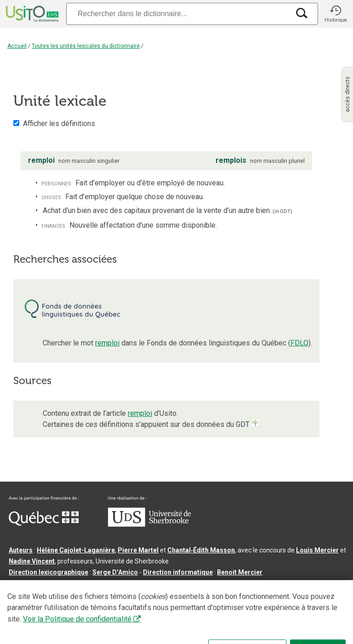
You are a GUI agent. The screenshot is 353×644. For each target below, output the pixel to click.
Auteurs (21, 550)
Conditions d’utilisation (213, 609)
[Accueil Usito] (31, 14)
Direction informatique (178, 572)
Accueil (17, 46)
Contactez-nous (148, 609)
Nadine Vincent (32, 561)
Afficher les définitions (59, 124)
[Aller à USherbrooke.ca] (149, 524)
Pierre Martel (138, 550)
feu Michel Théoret (262, 583)
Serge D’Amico (115, 572)
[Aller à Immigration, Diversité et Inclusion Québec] (44, 523)
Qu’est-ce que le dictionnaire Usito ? (64, 609)
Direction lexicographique (48, 572)
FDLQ (299, 343)
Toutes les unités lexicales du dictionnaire (86, 46)
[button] (336, 14)
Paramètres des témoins (291, 609)
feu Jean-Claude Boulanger (140, 583)
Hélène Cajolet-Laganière (76, 550)
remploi (107, 343)
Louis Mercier (317, 550)
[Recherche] (178, 14)
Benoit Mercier (240, 572)
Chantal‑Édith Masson (201, 550)
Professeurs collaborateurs (51, 583)
